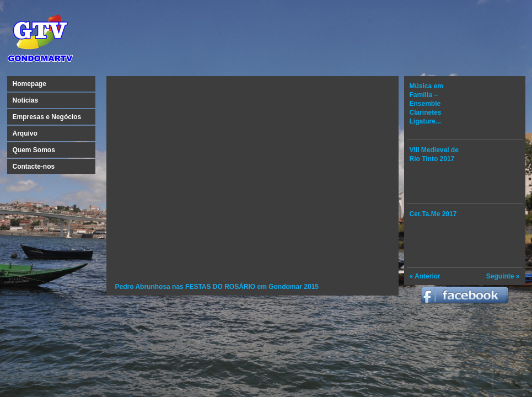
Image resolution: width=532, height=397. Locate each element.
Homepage (29, 84)
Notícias (26, 100)
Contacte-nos (34, 167)
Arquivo (25, 133)
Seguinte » (503, 276)
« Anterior (425, 276)
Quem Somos (34, 150)
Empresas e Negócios (47, 117)
